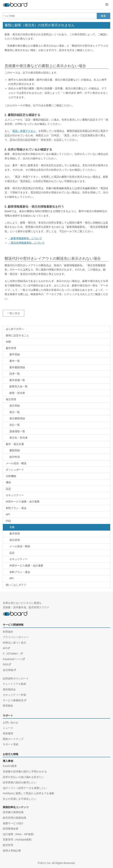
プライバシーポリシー (16, 637)
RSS (5, 664)
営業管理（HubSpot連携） (18, 840)
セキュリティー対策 (14, 695)
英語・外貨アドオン (24, 131)
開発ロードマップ (13, 739)
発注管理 (11, 399)
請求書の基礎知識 (13, 812)
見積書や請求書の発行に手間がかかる (25, 771)
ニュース (8, 728)
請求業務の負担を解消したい (20, 782)
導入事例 (8, 761)
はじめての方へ (15, 329)
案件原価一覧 (17, 380)
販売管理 (8, 845)
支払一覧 (15, 425)
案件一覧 (15, 361)
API (8, 514)
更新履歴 (8, 733)
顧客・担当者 (17, 393)
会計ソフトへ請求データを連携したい (25, 788)
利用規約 (8, 632)
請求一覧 (15, 374)
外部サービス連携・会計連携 (23, 502)
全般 (8, 342)
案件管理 (11, 348)
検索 (103, 16)
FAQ (8, 521)
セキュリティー (15, 495)
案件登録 (15, 354)
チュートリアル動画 (14, 684)
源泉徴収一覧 (17, 431)
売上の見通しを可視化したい (20, 799)
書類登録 (15, 450)
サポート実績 (11, 744)
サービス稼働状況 (13, 700)
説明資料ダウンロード (16, 679)
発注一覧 (15, 412)
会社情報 (8, 670)
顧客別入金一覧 (18, 386)
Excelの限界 (10, 766)
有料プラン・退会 (16, 508)
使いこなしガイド (16, 585)
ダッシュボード (15, 470)
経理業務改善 (11, 829)
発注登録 (15, 406)
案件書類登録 (17, 367)
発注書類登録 (17, 418)
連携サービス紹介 (13, 823)
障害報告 (8, 706)
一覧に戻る (14, 313)
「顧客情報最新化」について (25, 238)
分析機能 (11, 476)
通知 (8, 482)
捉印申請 (15, 457)
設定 (8, 489)
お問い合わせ (11, 723)
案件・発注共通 (15, 444)
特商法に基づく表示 (14, 643)
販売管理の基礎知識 (14, 818)
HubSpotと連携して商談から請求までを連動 (28, 793)
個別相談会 (9, 689)
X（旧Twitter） (11, 654)
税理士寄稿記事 (12, 851)
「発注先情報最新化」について (26, 243)
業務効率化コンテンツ (16, 807)
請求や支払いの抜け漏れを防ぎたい (23, 777)
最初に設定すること (17, 335)
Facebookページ (12, 659)
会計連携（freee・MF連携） (19, 834)
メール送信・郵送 (16, 463)
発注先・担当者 (18, 438)
